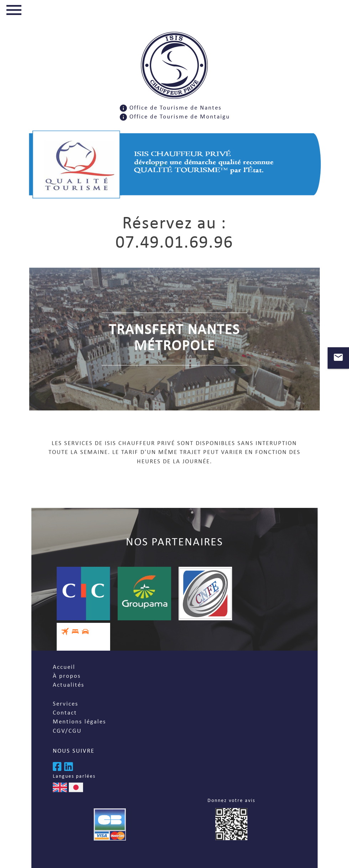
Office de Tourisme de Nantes (176, 108)
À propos (67, 676)
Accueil (64, 667)
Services (66, 704)
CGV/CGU (67, 731)
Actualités (69, 685)
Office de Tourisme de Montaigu (180, 117)
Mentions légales (79, 722)
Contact (65, 713)
